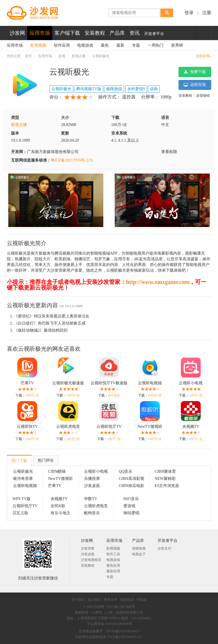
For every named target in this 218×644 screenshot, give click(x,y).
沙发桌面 (92, 486)
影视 (62, 56)
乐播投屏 (92, 479)
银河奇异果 (23, 479)
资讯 (135, 33)
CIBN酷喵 (57, 471)
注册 (207, 13)
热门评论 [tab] (46, 460)
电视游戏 (85, 45)
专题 (136, 45)
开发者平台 (154, 34)
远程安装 (195, 85)
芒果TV (27, 383)
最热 (105, 45)
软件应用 (62, 45)
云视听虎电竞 (68, 427)
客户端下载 (67, 33)
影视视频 (38, 45)
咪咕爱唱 (131, 513)
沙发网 (17, 33)
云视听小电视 (191, 383)
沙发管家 (88, 548)
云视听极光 (101, 56)
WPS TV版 (22, 499)
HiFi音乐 (131, 499)
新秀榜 (177, 45)
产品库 (117, 33)
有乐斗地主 (60, 513)
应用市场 (40, 33)
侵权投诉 (127, 600)
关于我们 (78, 600)
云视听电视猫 (150, 383)
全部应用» (204, 56)
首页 (28, 56)
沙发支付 (164, 548)
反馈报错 (203, 96)
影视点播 (79, 56)
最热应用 (113, 565)
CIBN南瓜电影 (131, 486)
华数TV (91, 499)
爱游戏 (129, 506)
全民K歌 (58, 506)
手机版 (141, 600)
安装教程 (95, 33)
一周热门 (156, 45)
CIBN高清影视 (131, 479)
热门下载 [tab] (19, 461)
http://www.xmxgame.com (158, 282)
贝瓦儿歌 (20, 513)
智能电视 (139, 548)
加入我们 (95, 600)
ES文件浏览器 (167, 486)
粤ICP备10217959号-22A (72, 160)
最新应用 (113, 571)
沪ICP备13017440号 (120, 607)
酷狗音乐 (92, 513)
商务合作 (111, 600)
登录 (189, 13)
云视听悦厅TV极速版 (109, 383)
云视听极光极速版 (68, 383)
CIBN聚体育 (165, 471)
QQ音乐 (125, 471)
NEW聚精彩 (165, 479)
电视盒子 (139, 554)
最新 (120, 45)
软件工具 (113, 554)
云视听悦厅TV (109, 427)
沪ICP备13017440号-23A (125, 637)
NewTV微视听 (150, 427)
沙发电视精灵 (91, 560)
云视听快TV (27, 427)
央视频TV (191, 427)
